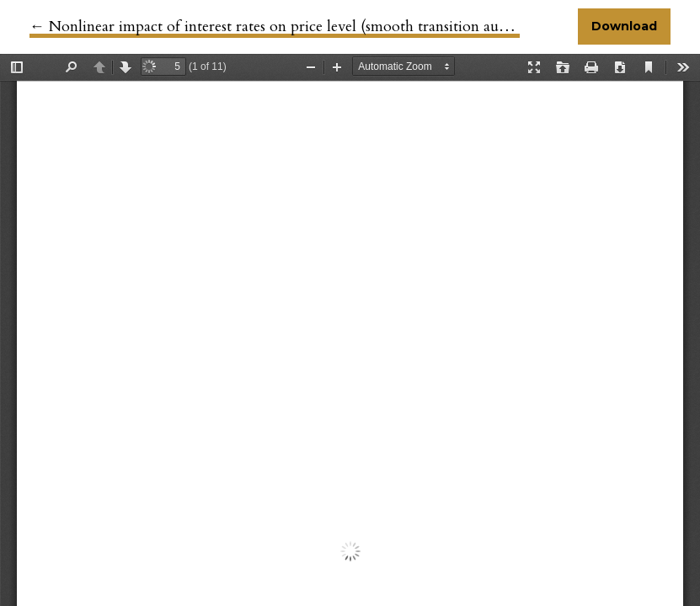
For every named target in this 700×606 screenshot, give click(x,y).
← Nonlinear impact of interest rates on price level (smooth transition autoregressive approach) (337, 27)
